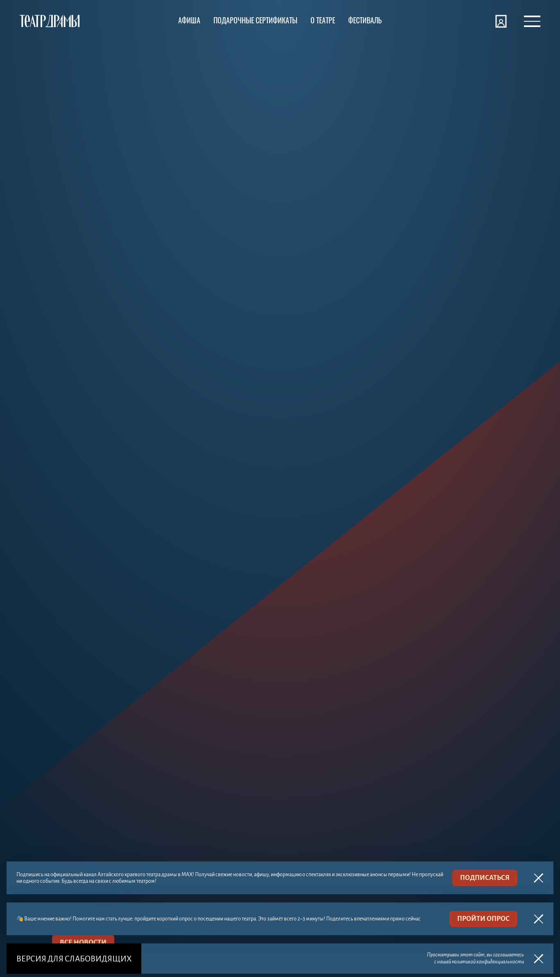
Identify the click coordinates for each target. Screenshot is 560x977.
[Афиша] (189, 22)
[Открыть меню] (532, 21)
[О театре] (323, 22)
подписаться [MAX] (485, 878)
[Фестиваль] (365, 22)
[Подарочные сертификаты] (255, 22)
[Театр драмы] (50, 21)
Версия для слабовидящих (74, 959)
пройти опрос (483, 919)
